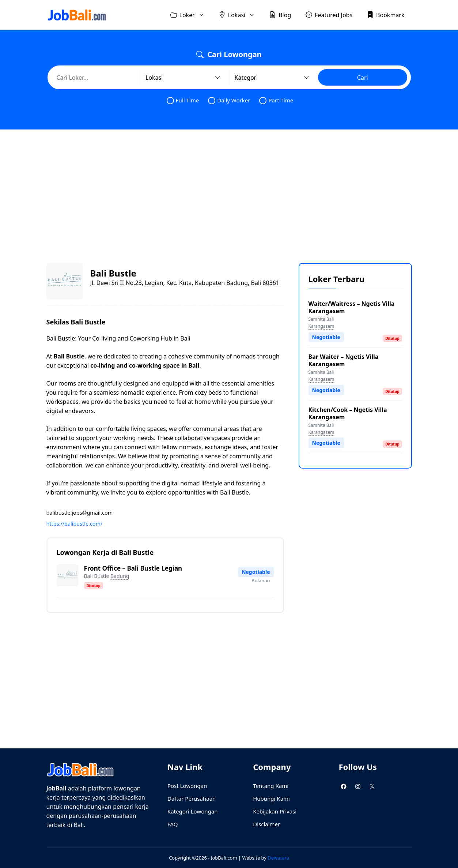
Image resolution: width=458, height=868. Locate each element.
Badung (120, 576)
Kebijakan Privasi (275, 811)
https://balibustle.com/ (75, 524)
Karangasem (321, 326)
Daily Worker (229, 100)
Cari (363, 78)
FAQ (173, 824)
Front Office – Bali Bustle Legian (133, 568)
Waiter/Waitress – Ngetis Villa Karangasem (352, 307)
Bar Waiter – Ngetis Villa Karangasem (344, 360)
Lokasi (241, 15)
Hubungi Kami (271, 799)
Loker (191, 15)
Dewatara (278, 858)
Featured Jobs (329, 15)
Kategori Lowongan (193, 811)
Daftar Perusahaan (192, 799)
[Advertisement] (229, 190)
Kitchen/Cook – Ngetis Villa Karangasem (348, 413)
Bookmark (386, 15)
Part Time (276, 100)
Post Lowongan (187, 786)
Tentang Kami (271, 786)
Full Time (183, 100)
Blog (280, 15)
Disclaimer (266, 824)
